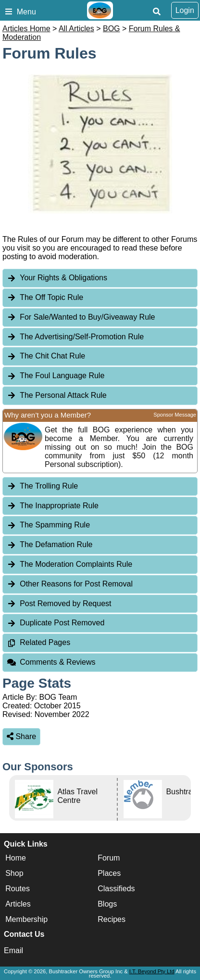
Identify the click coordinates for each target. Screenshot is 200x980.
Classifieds (116, 889)
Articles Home (26, 29)
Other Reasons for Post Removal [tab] (70, 584)
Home (16, 858)
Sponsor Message (175, 415)
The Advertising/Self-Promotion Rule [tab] (75, 337)
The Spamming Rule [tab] (48, 525)
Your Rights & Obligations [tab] (57, 278)
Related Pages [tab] (38, 642)
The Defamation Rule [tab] (50, 544)
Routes (18, 889)
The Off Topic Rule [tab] (45, 297)
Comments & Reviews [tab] (51, 662)
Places (109, 873)
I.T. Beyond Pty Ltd (152, 971)
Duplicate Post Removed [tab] (56, 623)
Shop (14, 873)
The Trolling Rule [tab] (42, 486)
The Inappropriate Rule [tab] (53, 506)
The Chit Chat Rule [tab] (46, 356)
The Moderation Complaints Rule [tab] (69, 564)
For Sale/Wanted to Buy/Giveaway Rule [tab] (81, 317)
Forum (109, 858)
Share (21, 736)
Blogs (107, 904)
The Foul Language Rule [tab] (56, 376)
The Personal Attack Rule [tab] (57, 395)
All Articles (76, 29)
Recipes (112, 919)
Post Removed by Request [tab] (59, 604)
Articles (18, 904)
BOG (112, 29)
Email (13, 950)
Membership (26, 919)
